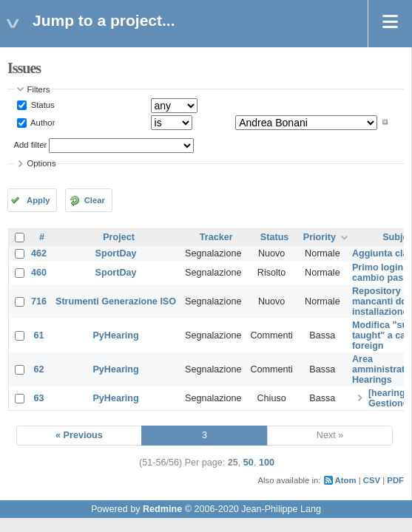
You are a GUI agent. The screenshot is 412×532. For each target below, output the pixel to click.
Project (119, 237)
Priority (320, 237)
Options (42, 163)
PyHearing (115, 335)
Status (42, 105)
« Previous (79, 435)
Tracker (216, 237)
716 (39, 301)
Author (42, 122)
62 (39, 369)
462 (39, 253)
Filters (39, 89)
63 (39, 398)
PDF (395, 480)
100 (267, 463)
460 (39, 273)
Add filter (31, 145)
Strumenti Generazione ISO (116, 301)
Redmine (162, 509)
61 (39, 335)
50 (249, 463)
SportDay (116, 253)
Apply (38, 200)
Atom (346, 480)
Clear (95, 200)
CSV (372, 480)
